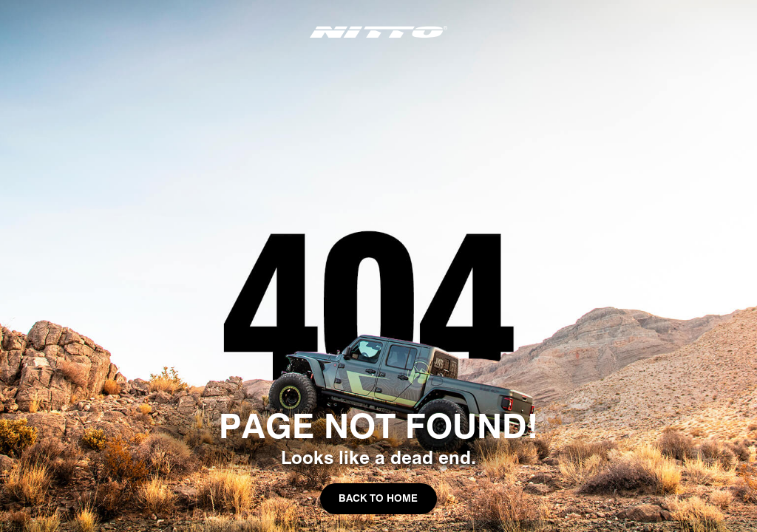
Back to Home (378, 498)
